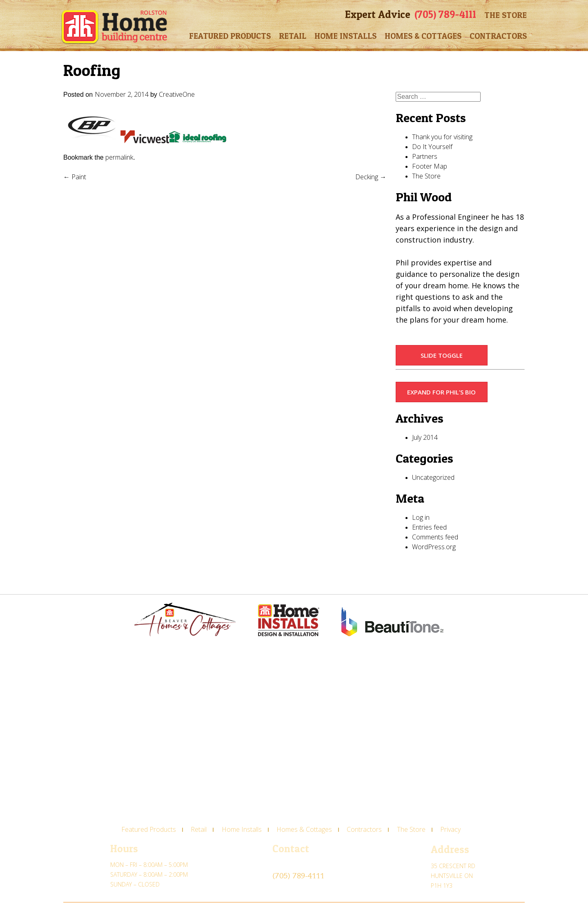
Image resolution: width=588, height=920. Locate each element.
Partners (425, 156)
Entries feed (429, 527)
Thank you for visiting (442, 137)
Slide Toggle (442, 355)
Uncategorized (433, 477)
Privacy (450, 829)
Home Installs (345, 36)
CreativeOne (177, 94)
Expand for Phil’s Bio (441, 392)
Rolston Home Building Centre (114, 27)
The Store (506, 15)
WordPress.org (434, 547)
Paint (75, 177)
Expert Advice (378, 14)
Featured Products (230, 36)
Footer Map (430, 166)
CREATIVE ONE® (116, 914)
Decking (371, 177)
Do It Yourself (432, 147)
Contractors (498, 36)
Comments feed (435, 537)
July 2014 (425, 437)
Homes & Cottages (423, 36)
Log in (421, 517)
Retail (293, 36)
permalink (119, 157)
